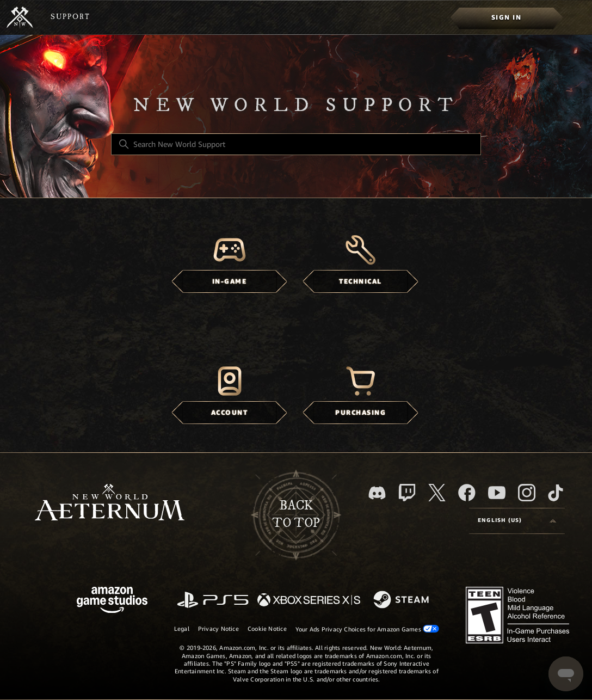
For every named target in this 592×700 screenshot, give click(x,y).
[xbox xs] (309, 601)
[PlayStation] (213, 601)
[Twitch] (407, 493)
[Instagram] (527, 493)
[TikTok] (556, 493)
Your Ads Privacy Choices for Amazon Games (367, 629)
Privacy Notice (218, 629)
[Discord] (377, 493)
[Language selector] (517, 521)
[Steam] (402, 600)
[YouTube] (497, 493)
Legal (182, 629)
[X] (437, 493)
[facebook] (467, 493)
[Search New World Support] (296, 144)
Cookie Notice (267, 629)
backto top (296, 514)
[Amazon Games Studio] (112, 602)
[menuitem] (506, 17)
